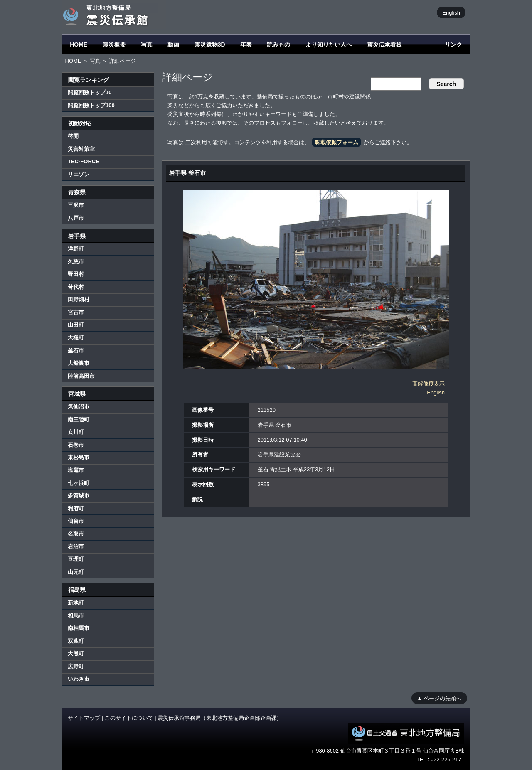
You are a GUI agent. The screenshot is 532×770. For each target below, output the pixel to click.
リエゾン (79, 174)
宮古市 (76, 312)
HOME (79, 44)
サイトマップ (84, 718)
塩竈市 (76, 470)
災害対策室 (81, 149)
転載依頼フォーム (337, 142)
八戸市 (76, 218)
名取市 (76, 534)
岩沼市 (76, 546)
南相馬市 (79, 628)
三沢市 (76, 205)
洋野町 (76, 249)
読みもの (278, 44)
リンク (453, 44)
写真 (147, 44)
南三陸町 (79, 419)
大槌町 (76, 338)
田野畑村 (79, 299)
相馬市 (76, 616)
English (451, 12)
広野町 (76, 666)
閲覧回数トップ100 (91, 105)
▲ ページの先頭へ (439, 698)
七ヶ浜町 (79, 483)
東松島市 (79, 457)
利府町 (76, 508)
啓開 (73, 136)
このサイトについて (129, 718)
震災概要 (114, 44)
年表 (246, 44)
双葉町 (76, 641)
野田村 (76, 274)
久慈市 (76, 262)
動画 (173, 44)
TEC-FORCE (84, 161)
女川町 (76, 432)
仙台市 (76, 521)
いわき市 (79, 679)
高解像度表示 (429, 384)
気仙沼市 (79, 407)
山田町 (76, 325)
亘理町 (76, 559)
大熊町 (76, 653)
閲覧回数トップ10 (90, 92)
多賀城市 (79, 496)
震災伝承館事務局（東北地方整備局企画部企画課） (220, 718)
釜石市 (76, 351)
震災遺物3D (210, 44)
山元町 (76, 572)
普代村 (76, 287)
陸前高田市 (81, 376)
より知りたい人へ (329, 44)
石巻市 (76, 445)
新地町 (76, 603)
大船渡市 (79, 363)
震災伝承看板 (384, 44)
